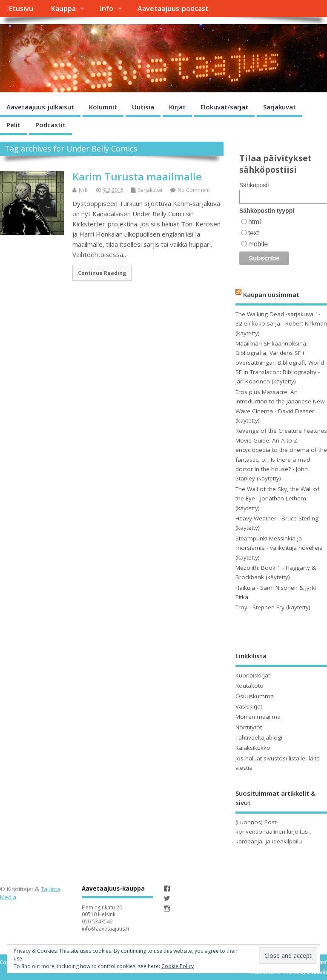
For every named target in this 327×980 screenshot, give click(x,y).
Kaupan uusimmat (271, 294)
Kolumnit (103, 107)
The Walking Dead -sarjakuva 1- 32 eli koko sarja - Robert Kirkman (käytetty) (281, 324)
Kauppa (63, 9)
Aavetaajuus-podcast (173, 9)
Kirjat (177, 107)
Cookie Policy (178, 966)
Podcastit (50, 125)
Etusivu (21, 9)
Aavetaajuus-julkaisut (40, 107)
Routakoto (250, 686)
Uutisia (143, 107)
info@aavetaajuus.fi (105, 929)
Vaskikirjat (249, 706)
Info (106, 9)
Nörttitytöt (249, 727)
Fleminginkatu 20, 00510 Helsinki (103, 911)
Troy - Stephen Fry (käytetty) (273, 607)
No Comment (194, 190)
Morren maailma (258, 717)
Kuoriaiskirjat (253, 675)
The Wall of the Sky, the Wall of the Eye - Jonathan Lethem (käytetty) (277, 499)
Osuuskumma (255, 696)
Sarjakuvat (280, 107)
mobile (258, 244)
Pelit (13, 125)
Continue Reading (102, 273)
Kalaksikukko (253, 748)
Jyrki (84, 190)
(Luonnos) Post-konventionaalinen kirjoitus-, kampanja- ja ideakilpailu (273, 832)
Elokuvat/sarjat (224, 107)
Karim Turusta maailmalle (137, 176)
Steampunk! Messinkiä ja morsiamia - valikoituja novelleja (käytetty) (279, 548)
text (254, 233)
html (255, 222)
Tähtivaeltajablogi (259, 737)
